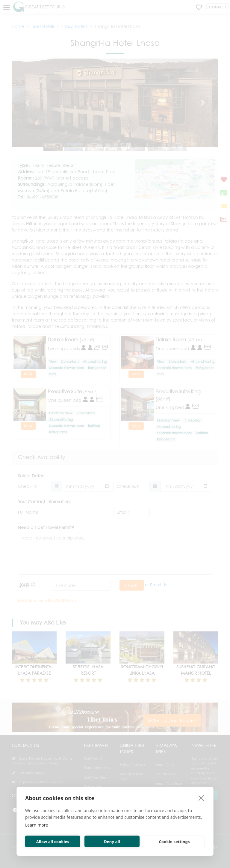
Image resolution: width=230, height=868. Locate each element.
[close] (201, 798)
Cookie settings (174, 842)
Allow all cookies (53, 842)
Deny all (112, 842)
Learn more (37, 825)
